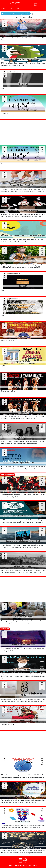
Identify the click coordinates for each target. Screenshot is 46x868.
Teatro (27, 14)
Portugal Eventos (6, 14)
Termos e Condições (33, 866)
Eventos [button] (3, 8)
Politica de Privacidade (20, 866)
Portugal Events (15, 3)
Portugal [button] (17, 8)
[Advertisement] (23, 132)
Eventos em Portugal (18, 14)
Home (10, 866)
